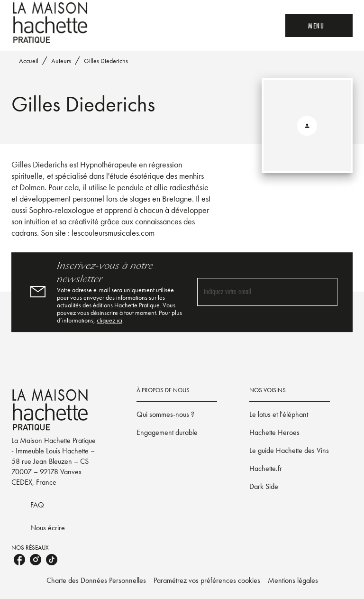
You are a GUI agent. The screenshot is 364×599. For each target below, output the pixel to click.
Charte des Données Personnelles (96, 580)
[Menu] (319, 26)
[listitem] (19, 560)
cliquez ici (109, 320)
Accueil (29, 61)
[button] (177, 415)
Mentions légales (293, 580)
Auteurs (61, 61)
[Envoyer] (326, 292)
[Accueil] (51, 23)
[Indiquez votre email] (255, 292)
